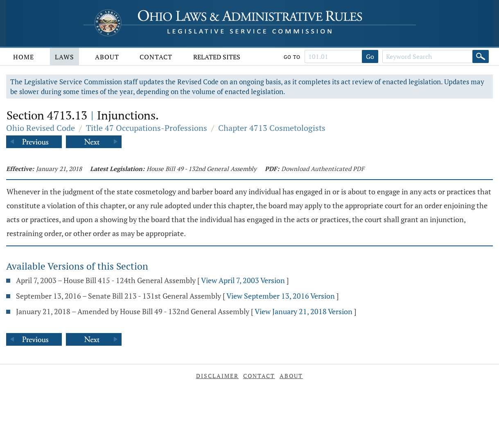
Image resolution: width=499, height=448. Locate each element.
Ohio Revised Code (41, 128)
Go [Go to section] (370, 56)
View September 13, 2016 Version (281, 296)
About (107, 57)
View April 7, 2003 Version (243, 280)
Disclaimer (217, 376)
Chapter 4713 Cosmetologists (272, 128)
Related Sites (217, 57)
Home (24, 57)
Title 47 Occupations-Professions (147, 128)
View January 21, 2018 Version (304, 311)
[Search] (481, 56)
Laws (64, 57)
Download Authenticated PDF (323, 169)
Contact (156, 57)
